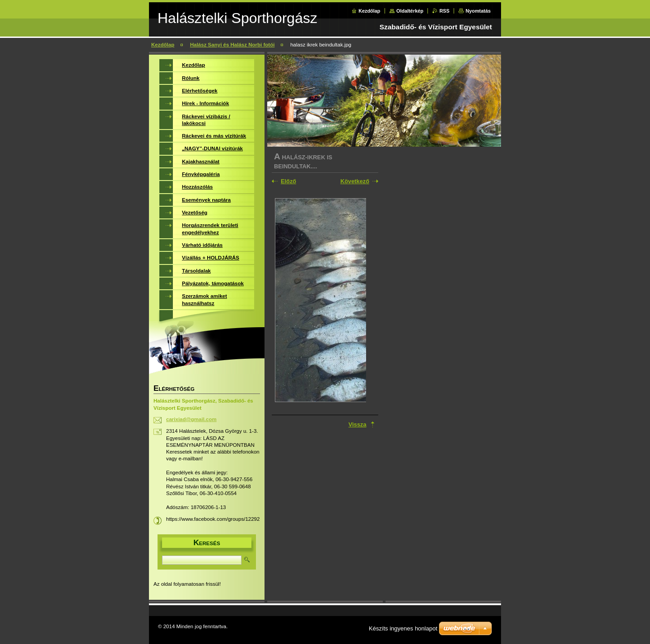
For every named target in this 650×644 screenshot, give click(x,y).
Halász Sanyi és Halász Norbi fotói (232, 45)
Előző (288, 181)
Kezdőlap (369, 11)
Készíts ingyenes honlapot (403, 628)
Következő (355, 181)
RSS (444, 11)
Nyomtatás (478, 11)
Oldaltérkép (410, 11)
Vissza (357, 424)
